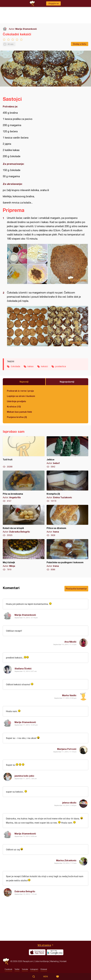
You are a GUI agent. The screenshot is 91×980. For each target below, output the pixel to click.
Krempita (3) (67, 486)
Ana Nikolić (70, 642)
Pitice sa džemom (67, 521)
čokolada (15, 366)
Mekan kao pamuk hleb (19, 412)
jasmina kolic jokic (24, 776)
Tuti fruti (24, 452)
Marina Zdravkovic (66, 860)
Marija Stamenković (26, 29)
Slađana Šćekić (23, 668)
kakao (31, 366)
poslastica (61, 366)
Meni (46, 977)
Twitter (17, 969)
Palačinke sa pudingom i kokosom (67, 555)
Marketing (54, 961)
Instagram (34, 969)
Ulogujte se (53, 3)
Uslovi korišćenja (42, 961)
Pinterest (44, 969)
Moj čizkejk (24, 555)
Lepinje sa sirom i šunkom (21, 396)
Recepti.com (6, 961)
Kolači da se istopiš (24, 521)
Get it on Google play (55, 952)
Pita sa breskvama (24, 486)
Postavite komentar (76, 589)
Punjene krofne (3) (17, 417)
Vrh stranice (44, 945)
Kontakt (63, 961)
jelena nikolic (69, 803)
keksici (44, 366)
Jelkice (67, 452)
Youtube (25, 969)
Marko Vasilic (69, 695)
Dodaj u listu (80, 44)
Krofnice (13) (14, 407)
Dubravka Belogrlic (25, 891)
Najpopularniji (67, 382)
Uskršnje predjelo (16, 401)
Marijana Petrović (67, 749)
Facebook (8, 969)
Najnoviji (24, 382)
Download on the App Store (37, 952)
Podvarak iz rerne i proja (20, 391)
